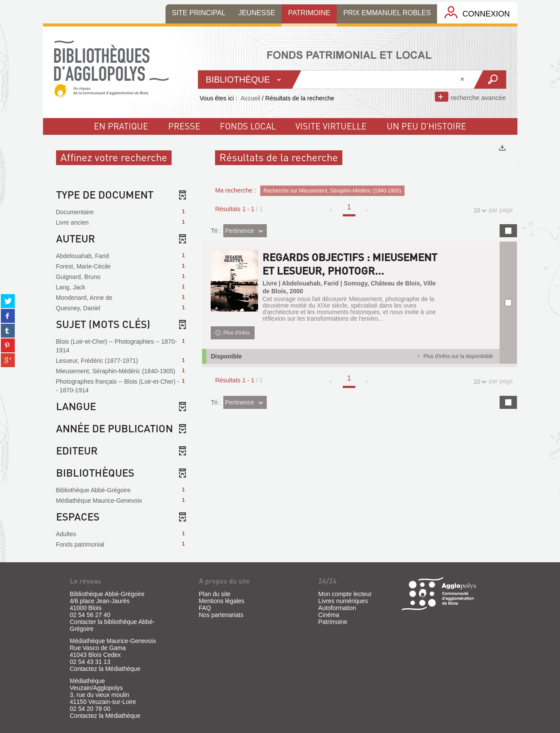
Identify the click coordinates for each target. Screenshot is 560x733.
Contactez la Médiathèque (105, 669)
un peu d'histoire (426, 126)
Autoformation (337, 608)
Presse (184, 126)
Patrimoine (333, 622)
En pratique (121, 126)
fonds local (248, 126)
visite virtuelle (331, 126)
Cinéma (329, 615)
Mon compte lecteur (345, 594)
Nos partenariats (221, 615)
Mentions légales (222, 601)
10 (478, 211)
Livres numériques (343, 601)
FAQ (205, 608)
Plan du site (215, 594)
